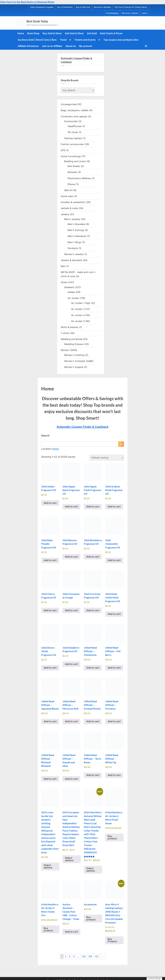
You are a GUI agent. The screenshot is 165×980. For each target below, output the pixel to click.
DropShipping (112, 13)
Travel (63, 40)
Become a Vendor (130, 13)
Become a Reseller (102, 7)
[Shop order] (107, 458)
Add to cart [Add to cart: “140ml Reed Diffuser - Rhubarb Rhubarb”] (50, 779)
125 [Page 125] (84, 956)
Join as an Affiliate (52, 46)
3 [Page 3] (70, 956)
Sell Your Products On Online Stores (131, 7)
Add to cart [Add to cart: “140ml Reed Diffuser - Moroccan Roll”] (71, 721)
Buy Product (112, 940)
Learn (144, 13)
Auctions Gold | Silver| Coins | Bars (37, 40)
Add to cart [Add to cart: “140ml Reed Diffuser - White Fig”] (114, 775)
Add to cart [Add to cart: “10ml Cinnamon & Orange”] (71, 610)
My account (86, 46)
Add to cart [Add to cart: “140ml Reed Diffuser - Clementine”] (93, 668)
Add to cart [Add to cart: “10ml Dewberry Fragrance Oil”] (71, 664)
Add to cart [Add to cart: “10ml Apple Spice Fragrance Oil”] (71, 507)
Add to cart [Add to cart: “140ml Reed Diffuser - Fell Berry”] (114, 668)
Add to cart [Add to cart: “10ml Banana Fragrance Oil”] (71, 557)
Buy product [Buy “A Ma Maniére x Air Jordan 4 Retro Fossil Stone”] (112, 837)
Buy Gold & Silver (52, 33)
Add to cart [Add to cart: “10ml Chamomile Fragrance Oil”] (114, 560)
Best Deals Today (37, 21)
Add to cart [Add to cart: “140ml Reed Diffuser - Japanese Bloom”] (50, 721)
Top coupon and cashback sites (121, 40)
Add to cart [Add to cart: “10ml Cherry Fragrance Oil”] (50, 610)
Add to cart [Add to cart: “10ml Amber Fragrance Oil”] (50, 503)
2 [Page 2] (66, 956)
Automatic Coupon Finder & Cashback (82, 427)
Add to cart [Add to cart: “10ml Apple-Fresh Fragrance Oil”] (93, 507)
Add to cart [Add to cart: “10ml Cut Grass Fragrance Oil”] (93, 610)
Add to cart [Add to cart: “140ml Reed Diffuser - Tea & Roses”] (93, 775)
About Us (71, 46)
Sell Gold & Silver (74, 33)
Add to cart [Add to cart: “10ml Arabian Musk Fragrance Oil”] (114, 507)
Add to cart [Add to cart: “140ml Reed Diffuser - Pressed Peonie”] (93, 721)
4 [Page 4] (74, 956)
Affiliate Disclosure (28, 46)
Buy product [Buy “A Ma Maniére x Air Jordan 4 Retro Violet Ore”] (48, 929)
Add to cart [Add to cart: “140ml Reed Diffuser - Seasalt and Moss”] (71, 779)
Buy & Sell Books (65, 7)
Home (21, 33)
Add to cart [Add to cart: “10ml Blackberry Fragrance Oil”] (93, 557)
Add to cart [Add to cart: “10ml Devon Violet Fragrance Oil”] (50, 668)
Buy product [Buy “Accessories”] (91, 918)
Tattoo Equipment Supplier (42, 7)
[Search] (121, 444)
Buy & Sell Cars (83, 7)
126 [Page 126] (90, 956)
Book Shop (33, 33)
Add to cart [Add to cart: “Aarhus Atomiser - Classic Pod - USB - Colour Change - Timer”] (71, 932)
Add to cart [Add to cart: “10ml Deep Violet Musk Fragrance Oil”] (114, 614)
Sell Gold (92, 33)
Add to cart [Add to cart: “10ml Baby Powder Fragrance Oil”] (50, 560)
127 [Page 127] (97, 956)
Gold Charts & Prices (111, 33)
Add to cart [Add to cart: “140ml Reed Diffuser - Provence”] (114, 721)
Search (45, 436)
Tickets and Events (85, 40)
